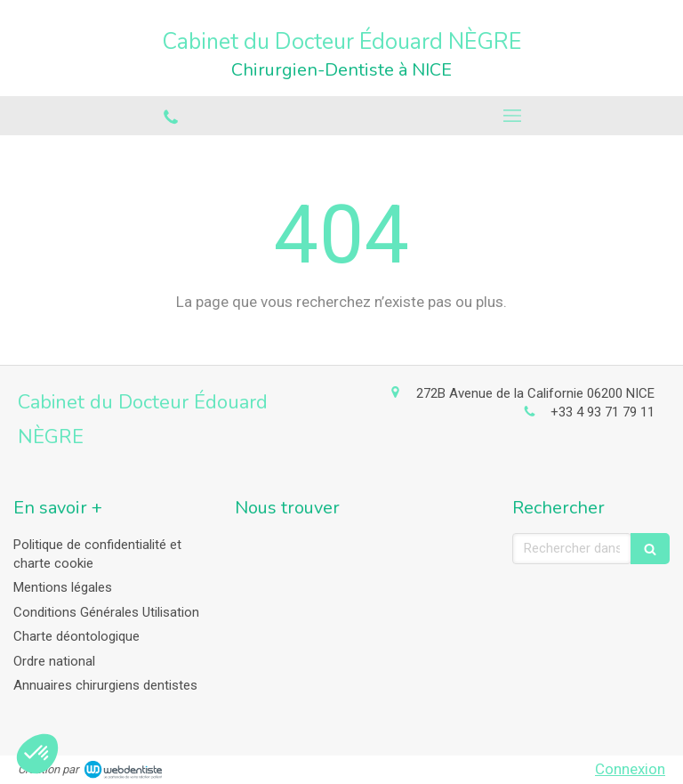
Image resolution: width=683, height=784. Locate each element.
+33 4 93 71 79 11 (603, 412)
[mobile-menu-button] (512, 116)
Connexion (630, 769)
